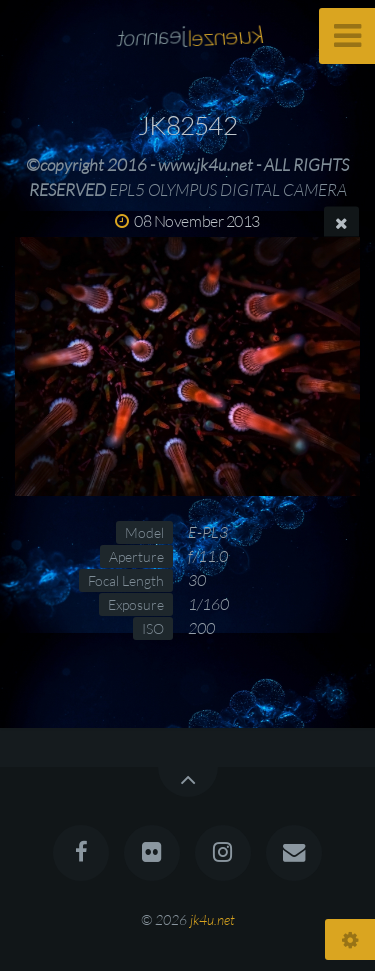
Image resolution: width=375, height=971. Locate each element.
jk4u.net (212, 919)
